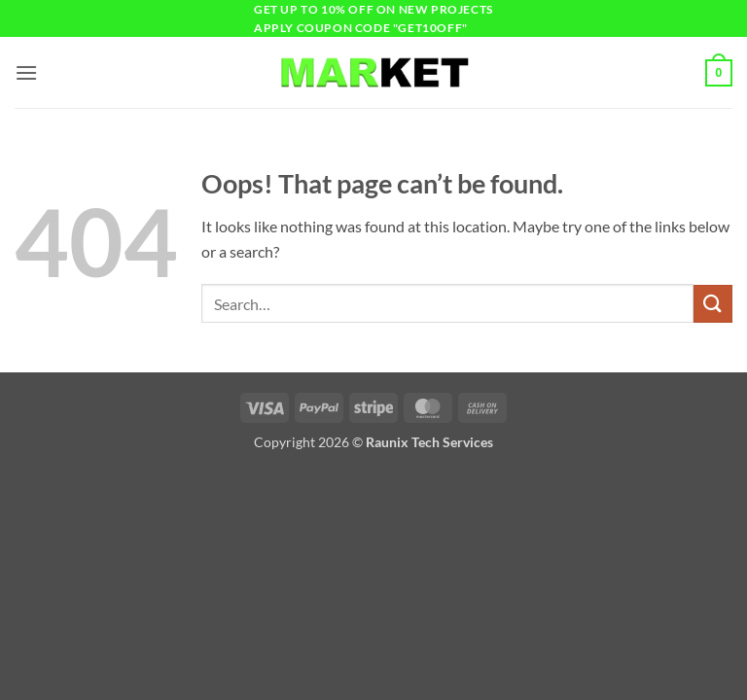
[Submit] (713, 304)
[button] (26, 72)
